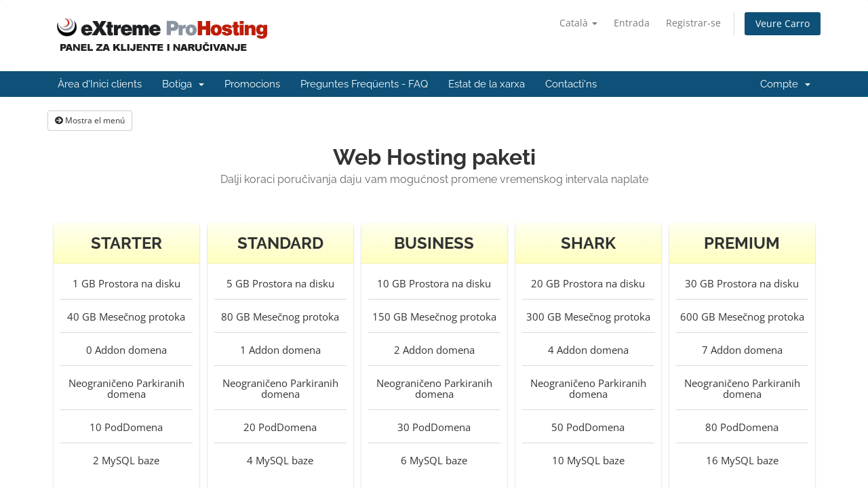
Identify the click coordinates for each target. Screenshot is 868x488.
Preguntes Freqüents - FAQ (364, 84)
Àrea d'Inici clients (100, 84)
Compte (785, 84)
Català (578, 23)
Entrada (632, 23)
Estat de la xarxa (487, 84)
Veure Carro (783, 23)
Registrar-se (693, 23)
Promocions (252, 84)
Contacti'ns (571, 84)
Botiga (183, 84)
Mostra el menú (90, 120)
